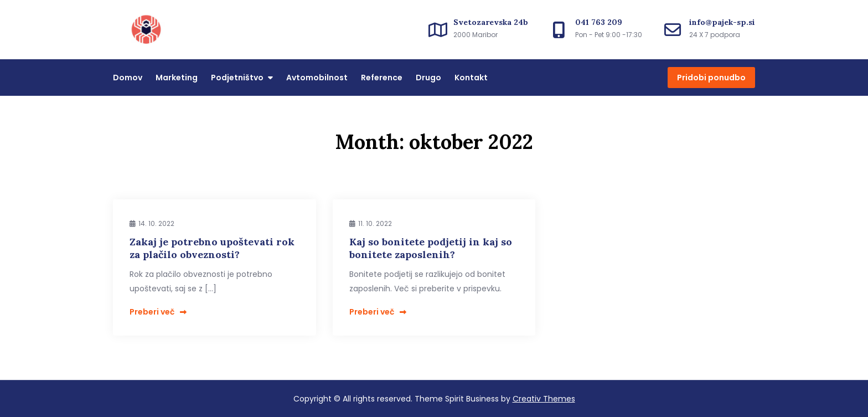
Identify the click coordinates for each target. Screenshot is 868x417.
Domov (128, 78)
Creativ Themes (544, 399)
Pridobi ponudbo (711, 78)
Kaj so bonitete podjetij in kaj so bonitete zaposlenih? (431, 248)
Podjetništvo (237, 78)
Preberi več (158, 312)
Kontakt (471, 78)
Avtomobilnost (317, 78)
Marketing (177, 78)
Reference (382, 78)
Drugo (428, 78)
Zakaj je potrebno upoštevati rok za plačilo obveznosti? (212, 248)
